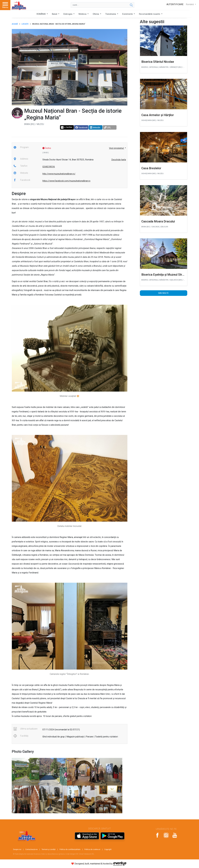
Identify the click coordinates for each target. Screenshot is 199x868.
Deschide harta (119, 160)
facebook (82, 127)
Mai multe (163, 293)
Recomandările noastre (150, 14)
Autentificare (175, 4)
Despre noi (17, 849)
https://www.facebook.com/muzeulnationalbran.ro (66, 181)
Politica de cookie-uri (92, 849)
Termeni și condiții (49, 849)
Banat (55, 14)
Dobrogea (68, 14)
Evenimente (128, 14)
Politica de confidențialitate (70, 849)
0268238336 (49, 167)
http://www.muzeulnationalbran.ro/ (59, 174)
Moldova (83, 14)
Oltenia (96, 14)
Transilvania (111, 14)
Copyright (108, 849)
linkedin (95, 127)
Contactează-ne (31, 849)
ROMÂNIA (41, 14)
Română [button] (190, 4)
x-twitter (67, 127)
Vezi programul (117, 148)
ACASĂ (15, 24)
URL (108, 127)
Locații (25, 24)
